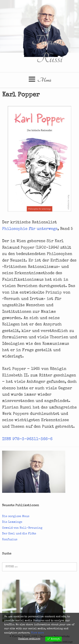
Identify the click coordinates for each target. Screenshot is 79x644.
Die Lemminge (12, 522)
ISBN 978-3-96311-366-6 (27, 439)
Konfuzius (10, 540)
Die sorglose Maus (16, 516)
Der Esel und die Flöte (19, 534)
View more (37, 633)
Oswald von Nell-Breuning (22, 528)
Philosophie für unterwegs (30, 229)
